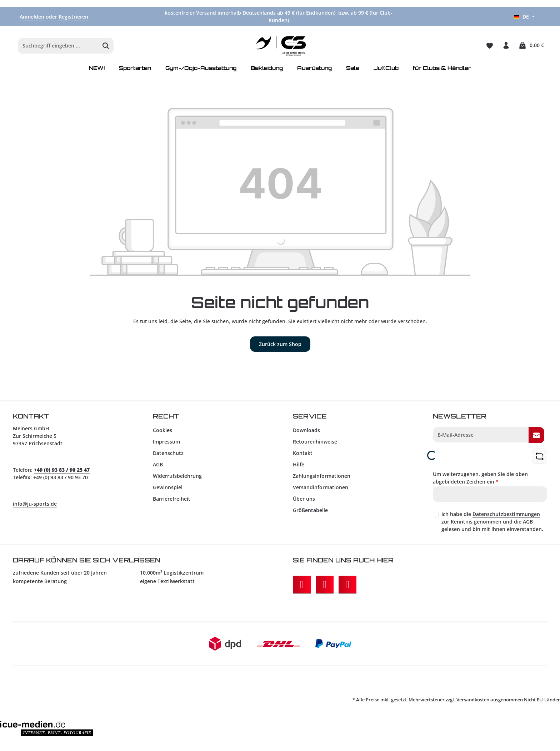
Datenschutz (168, 454)
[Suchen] (106, 46)
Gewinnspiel (168, 489)
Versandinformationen (321, 489)
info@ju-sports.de (35, 505)
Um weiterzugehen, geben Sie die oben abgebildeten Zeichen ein (480, 479)
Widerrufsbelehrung (177, 477)
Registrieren (73, 17)
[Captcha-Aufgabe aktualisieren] (539, 458)
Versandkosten (473, 701)
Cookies (162, 432)
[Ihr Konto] (506, 46)
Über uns (304, 500)
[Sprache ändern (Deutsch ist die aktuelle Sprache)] (524, 17)
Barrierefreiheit (172, 500)
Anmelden (32, 17)
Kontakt (303, 454)
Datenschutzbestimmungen (506, 515)
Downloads (306, 432)
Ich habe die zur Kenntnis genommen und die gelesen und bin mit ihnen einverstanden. (492, 523)
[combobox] (58, 46)
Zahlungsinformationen (322, 477)
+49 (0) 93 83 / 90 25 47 (62, 471)
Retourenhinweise (315, 443)
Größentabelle (310, 512)
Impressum (166, 443)
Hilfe (299, 466)
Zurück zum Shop (280, 346)
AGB (158, 466)
